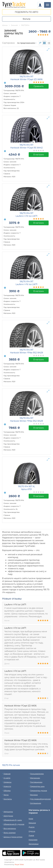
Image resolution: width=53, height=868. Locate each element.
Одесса (32, 831)
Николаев (33, 840)
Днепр (32, 827)
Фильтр (26, 19)
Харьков (32, 823)
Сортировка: (8, 43)
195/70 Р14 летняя (11, 765)
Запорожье (34, 844)
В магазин (39, 155)
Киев (31, 819)
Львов (31, 835)
